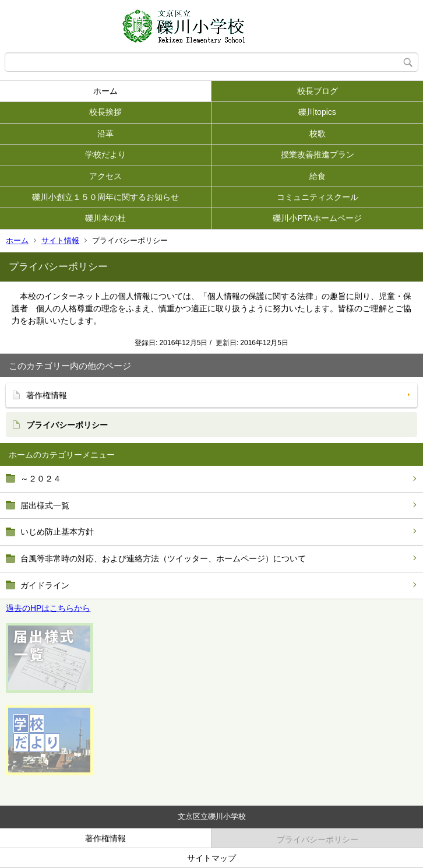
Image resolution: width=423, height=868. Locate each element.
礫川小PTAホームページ (317, 218)
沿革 (105, 133)
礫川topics (317, 112)
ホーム (105, 91)
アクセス (105, 176)
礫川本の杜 (105, 218)
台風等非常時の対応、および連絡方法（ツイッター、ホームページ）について (163, 558)
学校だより (105, 154)
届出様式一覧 (45, 505)
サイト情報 (60, 240)
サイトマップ (211, 858)
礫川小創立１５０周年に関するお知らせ (105, 197)
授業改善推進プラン (318, 154)
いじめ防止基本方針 (57, 532)
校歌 (318, 133)
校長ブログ (318, 91)
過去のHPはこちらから (48, 608)
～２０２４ (41, 479)
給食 (318, 176)
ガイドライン (45, 585)
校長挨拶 (105, 112)
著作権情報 (47, 395)
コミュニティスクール (318, 197)
